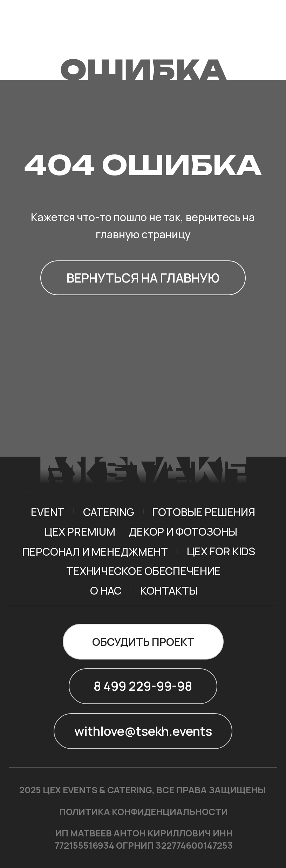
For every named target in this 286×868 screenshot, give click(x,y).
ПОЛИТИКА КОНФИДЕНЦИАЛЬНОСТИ (144, 812)
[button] (143, 642)
